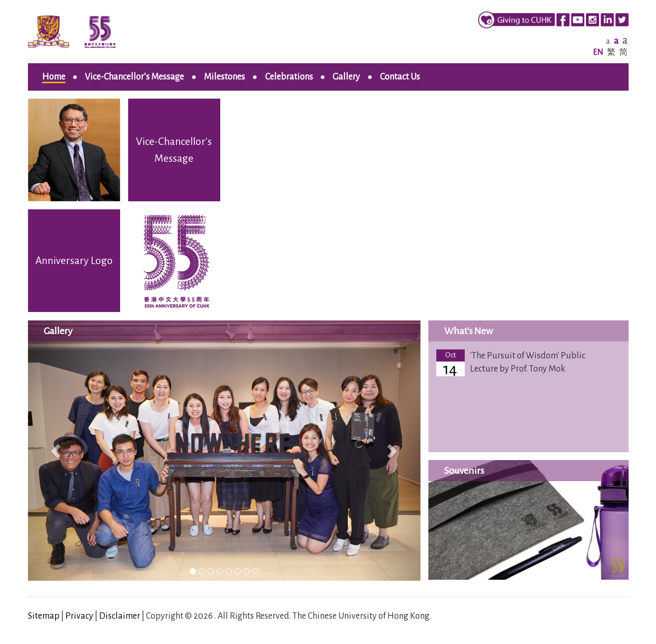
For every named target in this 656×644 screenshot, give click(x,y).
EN (598, 52)
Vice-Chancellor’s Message (134, 77)
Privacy (79, 616)
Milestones (224, 77)
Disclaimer (120, 616)
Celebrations (289, 77)
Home (54, 77)
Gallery (346, 77)
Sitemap (44, 616)
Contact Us (400, 77)
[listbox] (224, 451)
